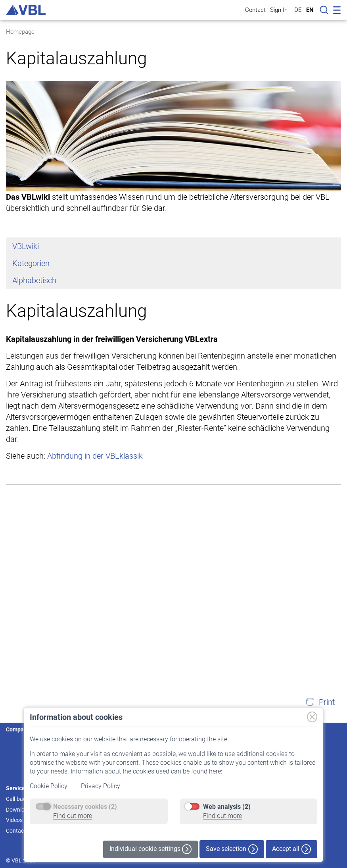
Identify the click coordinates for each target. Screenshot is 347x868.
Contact (255, 10)
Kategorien (31, 263)
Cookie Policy (49, 786)
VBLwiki (26, 246)
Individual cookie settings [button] (150, 849)
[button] (320, 702)
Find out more (73, 816)
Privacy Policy (101, 786)
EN (310, 10)
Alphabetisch (34, 280)
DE (298, 10)
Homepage (20, 32)
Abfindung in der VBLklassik (95, 456)
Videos (14, 820)
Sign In (279, 10)
